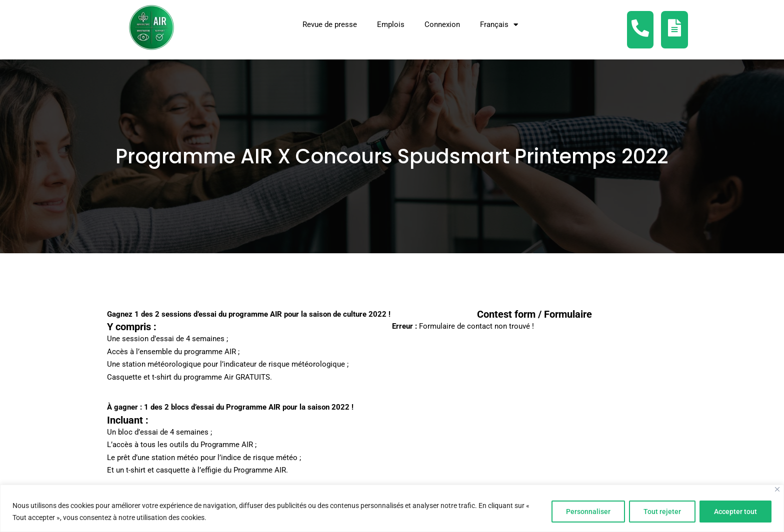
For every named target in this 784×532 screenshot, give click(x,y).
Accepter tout (735, 512)
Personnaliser (588, 512)
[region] (392, 508)
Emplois (391, 24)
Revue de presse (330, 24)
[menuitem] (499, 24)
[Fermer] (777, 489)
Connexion (442, 24)
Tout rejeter (662, 512)
